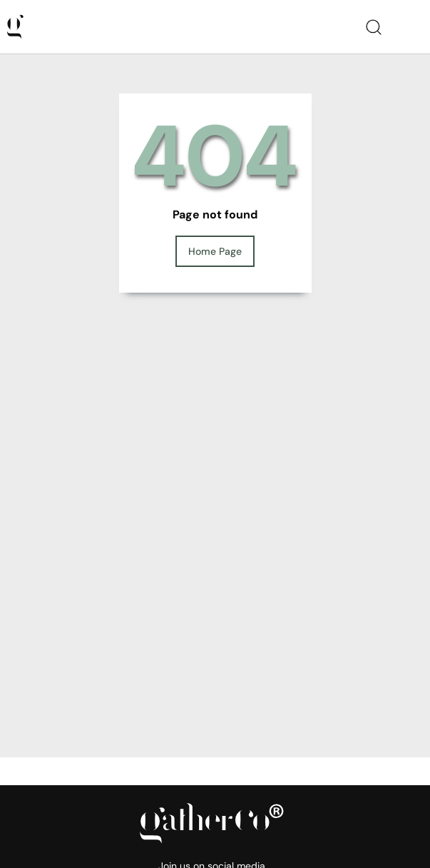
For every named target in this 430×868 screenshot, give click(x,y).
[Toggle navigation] (412, 27)
